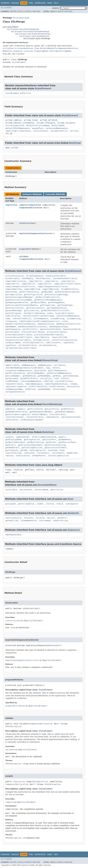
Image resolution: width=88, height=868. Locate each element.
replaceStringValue (16, 386)
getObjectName (38, 302)
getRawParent (12, 448)
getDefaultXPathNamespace (48, 300)
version (74, 131)
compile (23, 205)
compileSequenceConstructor (20, 286)
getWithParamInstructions (55, 310)
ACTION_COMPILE (13, 120)
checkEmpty (27, 278)
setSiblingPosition (59, 456)
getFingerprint (32, 440)
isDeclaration (13, 316)
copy (48, 368)
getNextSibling (35, 442)
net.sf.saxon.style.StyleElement (34, 36)
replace (9, 456)
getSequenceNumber (65, 412)
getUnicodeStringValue (17, 414)
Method (37, 11)
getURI (24, 450)
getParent (51, 442)
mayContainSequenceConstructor (36, 233)
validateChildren (27, 345)
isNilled (48, 381)
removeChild (52, 417)
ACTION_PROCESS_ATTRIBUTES (20, 123)
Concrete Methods (55, 194)
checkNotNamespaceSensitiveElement (24, 368)
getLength (11, 504)
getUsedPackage (13, 310)
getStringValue (26, 504)
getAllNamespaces (57, 370)
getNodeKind (29, 376)
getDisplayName (13, 440)
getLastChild (52, 409)
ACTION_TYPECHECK (46, 123)
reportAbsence (42, 337)
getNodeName (44, 376)
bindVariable (12, 278)
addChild (10, 409)
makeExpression (46, 324)
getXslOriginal (13, 313)
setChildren (12, 420)
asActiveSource (13, 518)
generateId (11, 292)
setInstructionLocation (64, 340)
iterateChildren (35, 417)
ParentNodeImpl (52, 404)
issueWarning (57, 319)
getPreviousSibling (55, 445)
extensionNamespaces (57, 128)
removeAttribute (14, 384)
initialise (46, 378)
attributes (60, 365)
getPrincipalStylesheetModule (22, 305)
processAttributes (57, 332)
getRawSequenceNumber (41, 412)
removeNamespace (34, 384)
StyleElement (19, 62)
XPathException (13, 726)
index (50, 313)
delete (56, 368)
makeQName (11, 327)
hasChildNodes (39, 414)
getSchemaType (65, 305)
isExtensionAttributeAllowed (38, 316)
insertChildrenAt (15, 417)
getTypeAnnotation (57, 308)
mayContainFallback (50, 329)
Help (56, 3)
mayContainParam (72, 329)
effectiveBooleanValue (44, 437)
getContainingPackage (56, 295)
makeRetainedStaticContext (33, 327)
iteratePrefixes (64, 381)
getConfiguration (33, 295)
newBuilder (72, 453)
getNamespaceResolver (17, 302)
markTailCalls (30, 329)
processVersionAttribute (19, 337)
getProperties (48, 305)
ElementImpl (50, 360)
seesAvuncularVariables (18, 340)
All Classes (6, 8)
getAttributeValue (29, 292)
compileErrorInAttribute (67, 284)
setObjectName (13, 343)
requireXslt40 (59, 337)
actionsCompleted (15, 126)
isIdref (65, 378)
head (62, 450)
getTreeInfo (12, 450)
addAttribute (12, 365)
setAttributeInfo (38, 386)
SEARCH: (56, 8)
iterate (50, 504)
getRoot (57, 376)
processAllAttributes (33, 332)
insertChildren (57, 414)
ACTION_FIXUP (31, 120)
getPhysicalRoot (67, 442)
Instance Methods (32, 194)
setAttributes (57, 386)
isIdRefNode (12, 381)
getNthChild (67, 409)
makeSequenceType (58, 327)
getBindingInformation (67, 292)
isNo (8, 319)
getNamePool (65, 440)
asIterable (11, 490)
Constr (28, 11)
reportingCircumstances (18, 131)
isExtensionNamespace (68, 316)
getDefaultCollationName (19, 300)
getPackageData (56, 302)
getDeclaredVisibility (47, 297)
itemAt (40, 504)
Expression (12, 205)
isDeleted (29, 453)
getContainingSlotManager (19, 297)
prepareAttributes (29, 249)
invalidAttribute (64, 313)
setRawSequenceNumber (32, 420)
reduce (60, 504)
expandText (38, 128)
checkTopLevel (43, 278)
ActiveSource (10, 48)
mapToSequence (13, 329)
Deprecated (40, 3)
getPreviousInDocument (30, 445)
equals (62, 437)
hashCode (53, 450)
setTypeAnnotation (15, 392)
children (28, 518)
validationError (59, 131)
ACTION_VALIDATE (66, 123)
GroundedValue (25, 48)
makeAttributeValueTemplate (20, 324)
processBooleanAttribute (19, 335)
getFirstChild (35, 409)
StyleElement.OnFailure (18, 93)
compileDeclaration (16, 281)
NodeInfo (7, 51)
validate (24, 256)
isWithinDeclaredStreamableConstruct (39, 321)
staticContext (41, 131)
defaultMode (58, 126)
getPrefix (11, 445)
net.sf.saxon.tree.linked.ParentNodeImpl (30, 32)
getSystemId (12, 378)
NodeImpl (75, 143)
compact (21, 409)
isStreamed (45, 521)
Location (28, 51)
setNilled (30, 389)
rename (74, 384)
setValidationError (33, 343)
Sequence (18, 51)
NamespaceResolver (68, 48)
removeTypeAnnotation (56, 384)
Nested (13, 11)
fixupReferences (69, 289)
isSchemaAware (41, 319)
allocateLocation (15, 276)
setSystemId (59, 389)
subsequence (72, 504)
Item (36, 48)
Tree (31, 3)
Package (15, 3)
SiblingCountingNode (60, 51)
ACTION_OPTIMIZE (49, 120)
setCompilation (41, 340)
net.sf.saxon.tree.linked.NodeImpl (23, 29)
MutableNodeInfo (49, 48)
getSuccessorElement (56, 448)
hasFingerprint (38, 450)
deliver (51, 518)
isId (56, 378)
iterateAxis (43, 453)
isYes (65, 321)
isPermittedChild (22, 319)
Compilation (35, 205)
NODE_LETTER (12, 148)
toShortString (60, 521)
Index (50, 3)
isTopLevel (11, 321)
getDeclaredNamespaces (59, 373)
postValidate (12, 332)
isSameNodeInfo (29, 521)
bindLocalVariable (56, 276)
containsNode (41, 490)
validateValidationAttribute (21, 348)
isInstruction (27, 223)
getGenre (62, 518)
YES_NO (9, 134)
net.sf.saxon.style (21, 18)
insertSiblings (13, 453)
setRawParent (39, 456)
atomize (9, 437)
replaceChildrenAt (71, 417)
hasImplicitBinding (34, 313)
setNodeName (44, 389)
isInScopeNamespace (31, 381)
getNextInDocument (15, 442)
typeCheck (68, 343)
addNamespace (28, 365)
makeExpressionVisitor (68, 324)
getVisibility (31, 310)
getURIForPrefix (29, 378)
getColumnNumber (36, 373)
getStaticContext (15, 308)
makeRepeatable (13, 535)
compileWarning (13, 289)
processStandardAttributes (49, 335)
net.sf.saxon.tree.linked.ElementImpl (33, 34)
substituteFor (53, 343)
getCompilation (13, 295)
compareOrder (23, 437)
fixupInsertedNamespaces (19, 370)
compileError (35, 281)
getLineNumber (13, 376)
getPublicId (12, 521)
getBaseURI (47, 292)
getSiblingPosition (32, 448)
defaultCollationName (38, 126)
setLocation (73, 386)
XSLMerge (10, 176)
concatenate (26, 490)
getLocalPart (49, 440)
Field (20, 11)
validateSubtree (47, 345)
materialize (57, 490)
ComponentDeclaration (31, 208)
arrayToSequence (35, 276)
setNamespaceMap (14, 389)
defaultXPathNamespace (17, 128)
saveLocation (23, 456)
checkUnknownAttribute (65, 278)
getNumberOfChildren (16, 412)
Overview (5, 3)
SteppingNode (41, 51)
